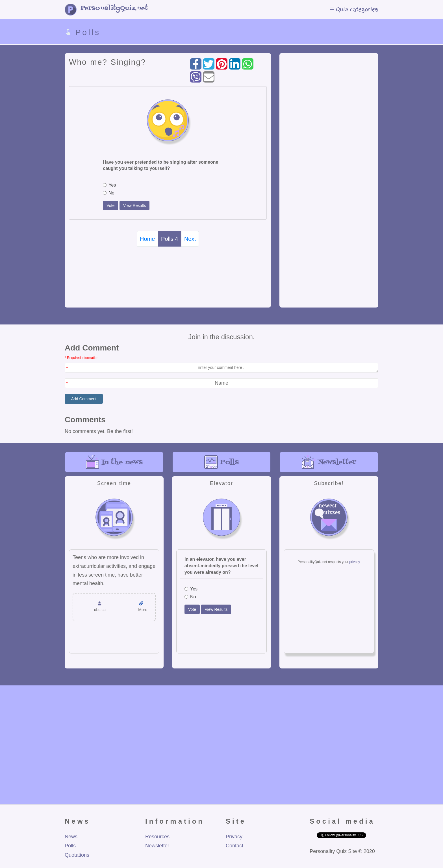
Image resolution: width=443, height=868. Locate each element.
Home (147, 239)
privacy (355, 562)
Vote (110, 205)
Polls (70, 846)
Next (190, 239)
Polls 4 (170, 239)
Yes (109, 185)
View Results (135, 205)
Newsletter (157, 846)
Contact (234, 846)
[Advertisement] (329, 173)
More (143, 610)
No (108, 193)
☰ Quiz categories (354, 9)
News (71, 837)
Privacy (234, 837)
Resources (157, 837)
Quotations (77, 855)
